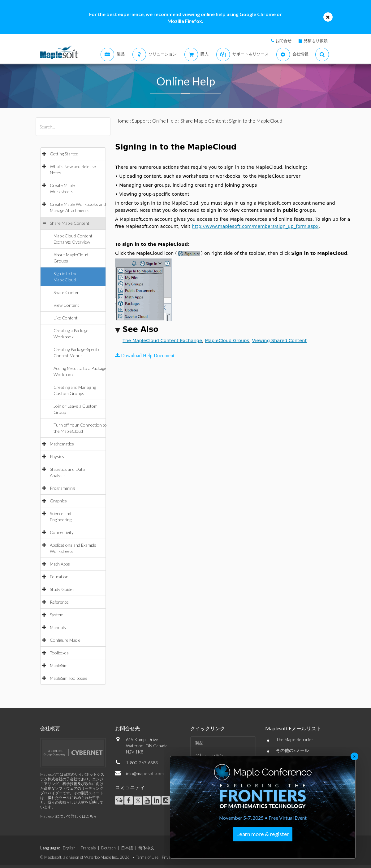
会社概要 (50, 728)
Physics (57, 456)
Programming (62, 488)
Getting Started (64, 154)
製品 (199, 743)
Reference (59, 602)
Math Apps (60, 564)
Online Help (165, 121)
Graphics (58, 501)
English (69, 848)
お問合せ (283, 41)
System (57, 615)
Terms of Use (147, 857)
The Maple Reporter (295, 739)
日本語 (127, 848)
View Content (66, 305)
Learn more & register (263, 834)
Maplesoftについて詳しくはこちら (69, 816)
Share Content (67, 292)
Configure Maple (65, 640)
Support (140, 121)
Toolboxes (59, 653)
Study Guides (62, 589)
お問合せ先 (127, 728)
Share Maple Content (70, 223)
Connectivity (62, 532)
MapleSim (59, 665)
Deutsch (108, 848)
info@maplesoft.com (145, 773)
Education (59, 577)
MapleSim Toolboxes (69, 678)
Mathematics (62, 444)
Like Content (66, 318)
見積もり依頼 (316, 41)
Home (122, 121)
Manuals (58, 627)
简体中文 (146, 848)
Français (88, 848)
